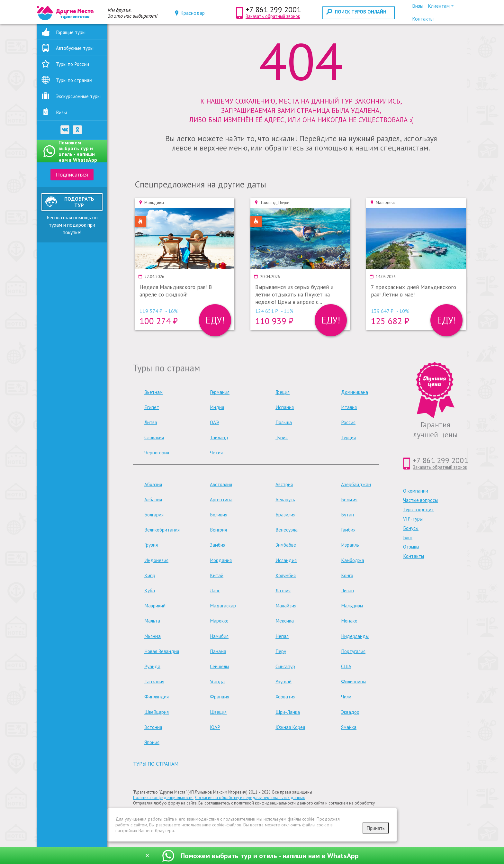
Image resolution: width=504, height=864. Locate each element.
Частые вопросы (420, 500)
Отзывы (411, 547)
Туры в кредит (419, 509)
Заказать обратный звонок (273, 16)
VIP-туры (413, 519)
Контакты (414, 556)
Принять (376, 828)
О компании (416, 491)
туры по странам (156, 764)
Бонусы (411, 528)
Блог (408, 537)
